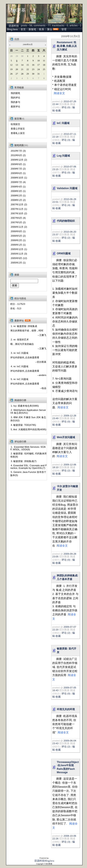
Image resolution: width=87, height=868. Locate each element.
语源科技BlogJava (44, 861)
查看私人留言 (18, 133)
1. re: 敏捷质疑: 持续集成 (24, 326)
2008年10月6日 (71, 36)
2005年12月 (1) (19, 249)
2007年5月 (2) (18, 222)
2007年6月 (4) (18, 218)
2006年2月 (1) (18, 240)
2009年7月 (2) (18, 169)
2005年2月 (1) (18, 263)
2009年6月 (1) (18, 173)
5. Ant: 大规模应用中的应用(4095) (28, 429)
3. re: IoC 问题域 (19, 353)
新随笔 (32, 29)
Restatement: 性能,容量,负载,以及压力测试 (67, 46)
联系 (42, 29)
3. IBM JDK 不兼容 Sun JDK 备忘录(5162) (28, 419)
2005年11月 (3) (19, 254)
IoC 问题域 (63, 123)
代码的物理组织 (66, 221)
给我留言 (15, 124)
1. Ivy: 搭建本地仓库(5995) (25, 406)
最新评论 (15, 107)
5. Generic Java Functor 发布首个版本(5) (28, 474)
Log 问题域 (63, 156)
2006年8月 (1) (18, 231)
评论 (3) (66, 140)
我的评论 (15, 98)
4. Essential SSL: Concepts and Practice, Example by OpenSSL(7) (28, 467)
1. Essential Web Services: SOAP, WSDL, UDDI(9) (28, 448)
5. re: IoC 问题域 (19, 379)
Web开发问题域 (66, 437)
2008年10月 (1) (19, 178)
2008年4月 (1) (18, 187)
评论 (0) (66, 107)
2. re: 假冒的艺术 (20, 340)
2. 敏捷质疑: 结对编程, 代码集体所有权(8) (28, 455)
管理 (64, 29)
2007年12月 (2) (19, 204)
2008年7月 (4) (18, 182)
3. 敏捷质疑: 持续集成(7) (24, 461)
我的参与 (15, 102)
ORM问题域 (64, 253)
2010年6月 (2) (18, 155)
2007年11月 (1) (19, 209)
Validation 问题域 (67, 188)
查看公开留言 (18, 129)
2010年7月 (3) (18, 151)
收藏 (58, 111)
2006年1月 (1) (18, 245)
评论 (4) (66, 205)
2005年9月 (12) (19, 258)
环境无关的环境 (66, 709)
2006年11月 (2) (19, 227)
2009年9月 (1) (18, 164)
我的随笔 (15, 93)
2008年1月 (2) (18, 200)
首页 (23, 29)
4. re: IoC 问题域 (19, 366)
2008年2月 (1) (18, 196)
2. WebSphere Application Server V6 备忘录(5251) (28, 411)
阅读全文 (59, 93)
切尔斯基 (17, 10)
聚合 (50, 29)
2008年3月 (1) (18, 191)
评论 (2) (66, 238)
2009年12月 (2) (19, 160)
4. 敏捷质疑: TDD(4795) (23, 425)
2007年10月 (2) (19, 213)
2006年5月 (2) (18, 236)
